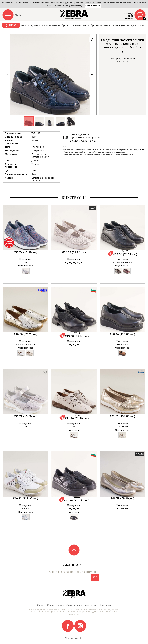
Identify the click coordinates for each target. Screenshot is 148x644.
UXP (81, 638)
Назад (11, 25)
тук (82, 6)
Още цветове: (26, 266)
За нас (41, 605)
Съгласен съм (93, 6)
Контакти (105, 605)
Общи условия (55, 605)
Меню (18, 15)
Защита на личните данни (82, 605)
